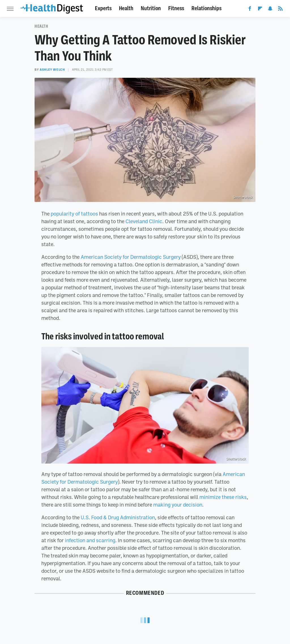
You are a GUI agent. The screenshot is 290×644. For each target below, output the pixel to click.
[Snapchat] (270, 10)
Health (126, 8)
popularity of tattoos (74, 214)
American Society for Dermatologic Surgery (131, 257)
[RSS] (280, 10)
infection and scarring (90, 540)
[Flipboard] (260, 10)
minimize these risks (223, 497)
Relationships (206, 8)
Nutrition (151, 8)
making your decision (178, 505)
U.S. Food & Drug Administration (118, 517)
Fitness (176, 8)
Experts (103, 8)
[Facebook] (250, 10)
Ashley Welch (52, 70)
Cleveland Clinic (144, 221)
